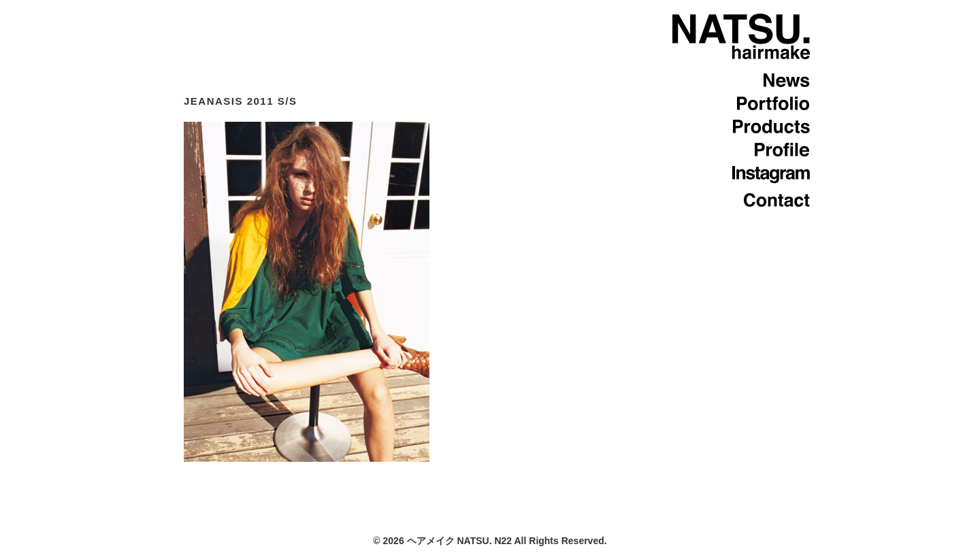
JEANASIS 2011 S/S (240, 101)
